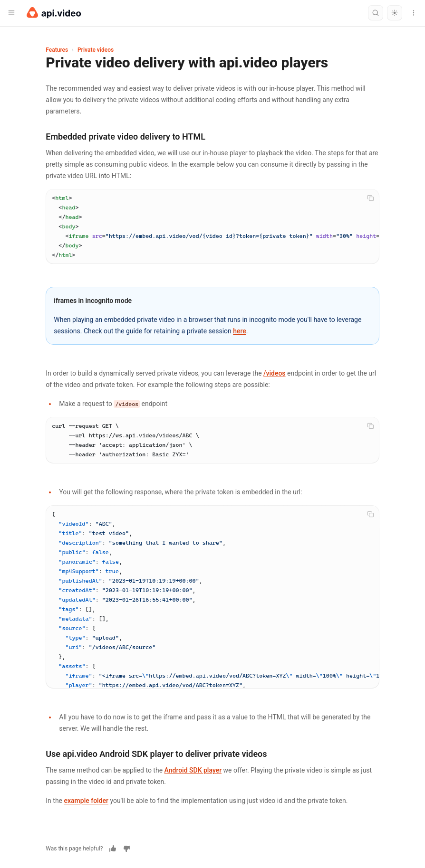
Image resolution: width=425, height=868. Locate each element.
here (240, 331)
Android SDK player (193, 770)
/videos (275, 373)
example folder (87, 801)
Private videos (96, 50)
